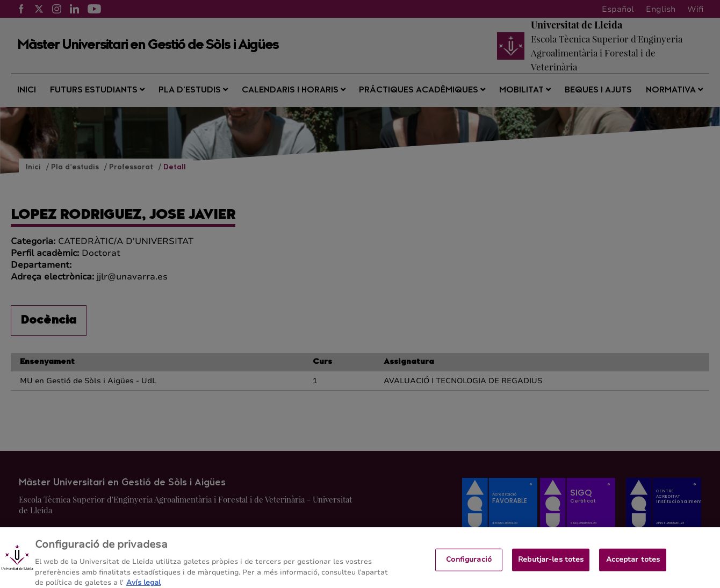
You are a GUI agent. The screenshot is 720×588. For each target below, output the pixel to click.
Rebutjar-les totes (551, 564)
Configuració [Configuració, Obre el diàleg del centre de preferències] (469, 564)
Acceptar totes (633, 564)
